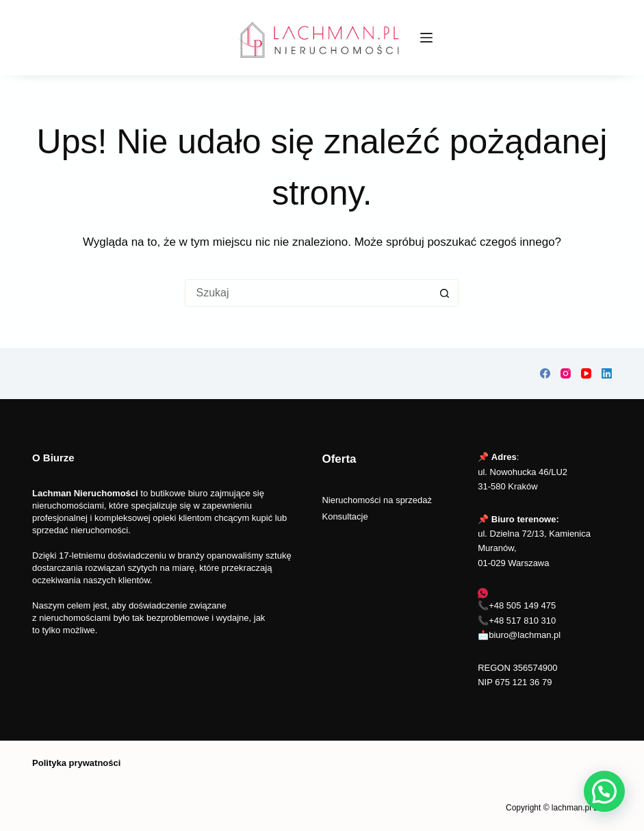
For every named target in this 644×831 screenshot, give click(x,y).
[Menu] (426, 38)
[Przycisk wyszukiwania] (445, 293)
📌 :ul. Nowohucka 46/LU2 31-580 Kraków (523, 472)
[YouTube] (586, 373)
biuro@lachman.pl (525, 635)
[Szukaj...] (308, 293)
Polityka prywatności (76, 763)
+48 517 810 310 (522, 621)
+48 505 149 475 (522, 605)
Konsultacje (345, 516)
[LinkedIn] (607, 373)
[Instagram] (566, 373)
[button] (604, 791)
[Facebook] (545, 373)
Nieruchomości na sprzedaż (376, 500)
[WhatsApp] (483, 593)
